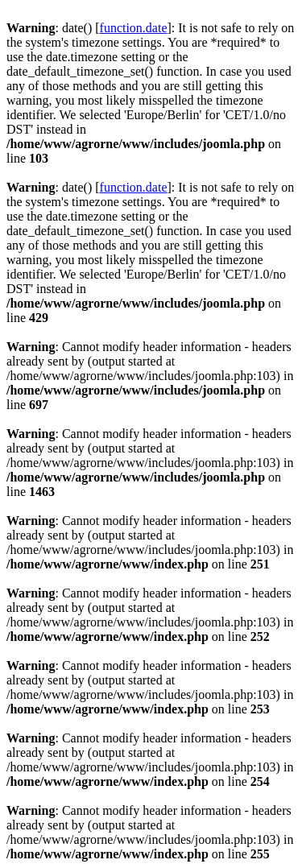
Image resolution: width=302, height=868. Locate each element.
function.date (134, 28)
